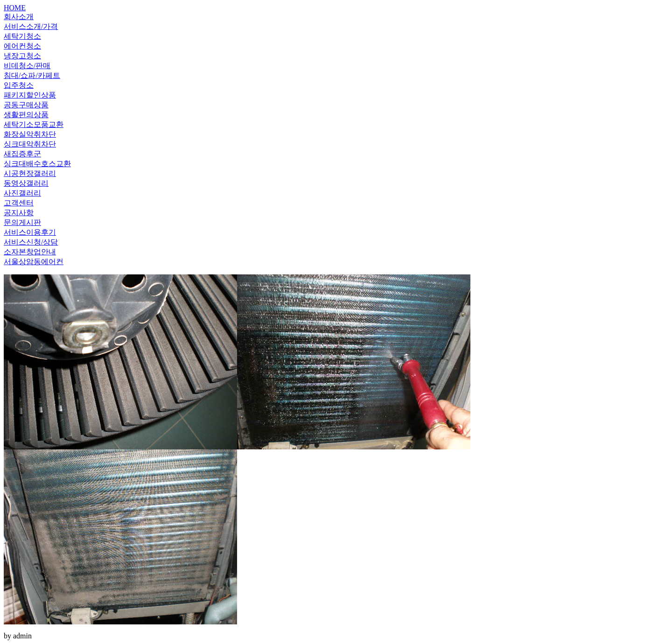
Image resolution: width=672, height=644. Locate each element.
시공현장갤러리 (30, 173)
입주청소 (19, 85)
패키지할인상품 (30, 95)
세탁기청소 (22, 36)
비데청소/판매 (27, 66)
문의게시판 (22, 222)
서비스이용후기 (30, 232)
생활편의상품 (26, 115)
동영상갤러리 (26, 183)
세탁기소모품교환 (34, 124)
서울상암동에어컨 (34, 262)
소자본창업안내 (30, 252)
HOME (15, 8)
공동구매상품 (26, 105)
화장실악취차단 (30, 134)
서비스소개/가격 (31, 26)
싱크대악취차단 (30, 144)
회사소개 (19, 17)
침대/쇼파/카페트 (32, 75)
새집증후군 (22, 154)
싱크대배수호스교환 (37, 164)
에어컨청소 (22, 46)
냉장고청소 (22, 56)
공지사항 (19, 213)
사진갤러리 (22, 193)
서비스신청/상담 (31, 242)
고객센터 (19, 203)
